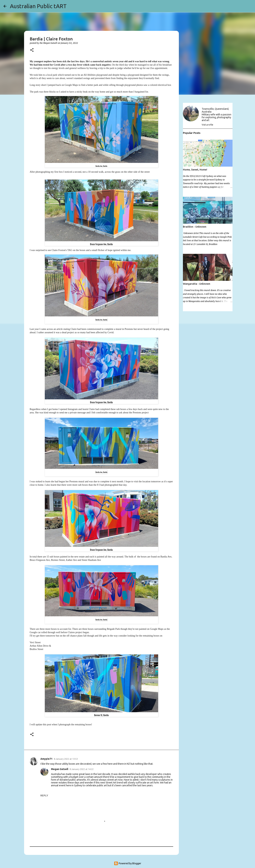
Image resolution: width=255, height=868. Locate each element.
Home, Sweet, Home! (195, 170)
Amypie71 (46, 759)
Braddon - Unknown (195, 227)
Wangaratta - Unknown (197, 284)
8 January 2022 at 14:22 (82, 769)
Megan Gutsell (60, 769)
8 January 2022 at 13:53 (66, 759)
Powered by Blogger (127, 863)
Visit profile (207, 125)
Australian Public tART (38, 6)
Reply (44, 796)
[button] (32, 50)
